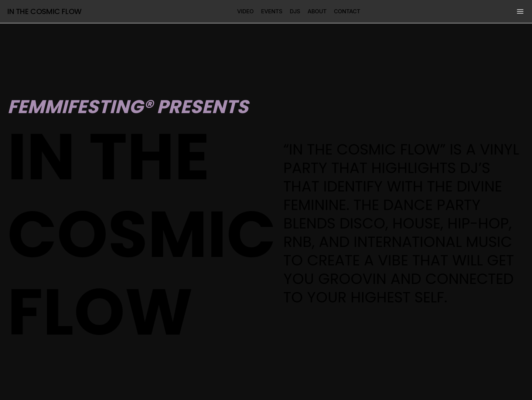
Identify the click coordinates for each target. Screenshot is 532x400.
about (317, 11)
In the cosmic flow (45, 11)
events (272, 11)
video (245, 11)
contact (347, 11)
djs (295, 11)
